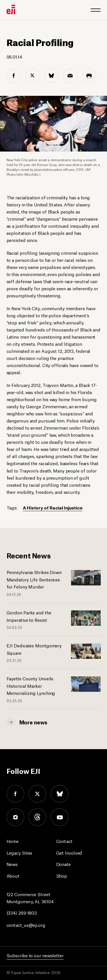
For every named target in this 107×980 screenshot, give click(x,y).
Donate (63, 864)
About (13, 876)
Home (13, 841)
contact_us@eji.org (26, 925)
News (12, 864)
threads (37, 817)
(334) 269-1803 (22, 912)
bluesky (60, 794)
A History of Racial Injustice (53, 507)
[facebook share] (14, 76)
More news (33, 722)
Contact (64, 841)
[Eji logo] (11, 10)
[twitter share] (33, 76)
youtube (60, 817)
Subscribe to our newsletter (35, 955)
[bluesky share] (51, 76)
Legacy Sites (20, 852)
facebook (15, 794)
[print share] (89, 76)
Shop (62, 876)
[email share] (70, 76)
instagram (15, 817)
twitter (37, 794)
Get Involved (69, 852)
